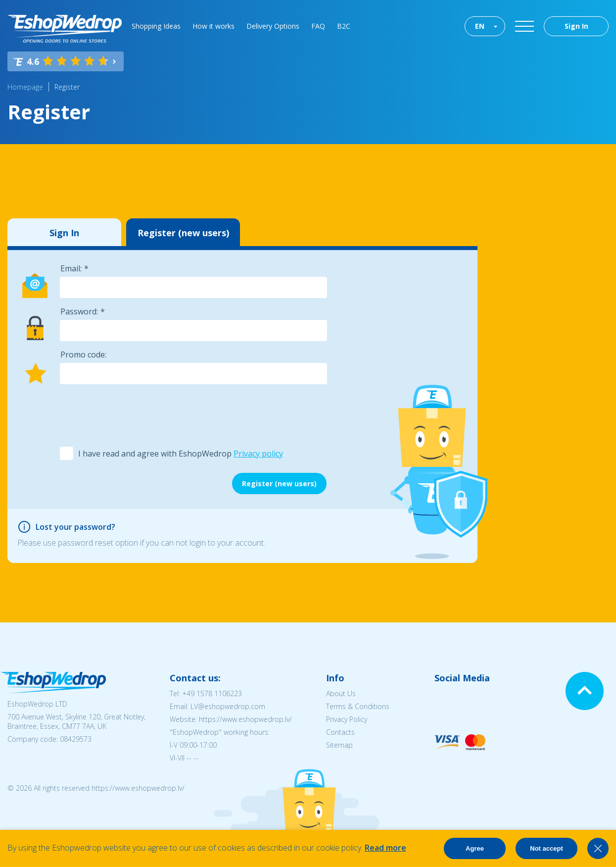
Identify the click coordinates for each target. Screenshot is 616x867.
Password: (79, 311)
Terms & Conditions (358, 706)
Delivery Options (273, 26)
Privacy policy (258, 454)
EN (480, 26)
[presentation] (135, 414)
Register (67, 87)
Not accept (546, 848)
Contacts (340, 732)
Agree (475, 848)
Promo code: (83, 355)
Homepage (25, 87)
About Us (341, 693)
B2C (344, 26)
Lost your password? (75, 527)
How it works (213, 26)
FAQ (318, 26)
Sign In (576, 26)
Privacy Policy (347, 719)
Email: (71, 268)
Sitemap (339, 745)
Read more (385, 848)
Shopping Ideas (156, 26)
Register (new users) (183, 233)
